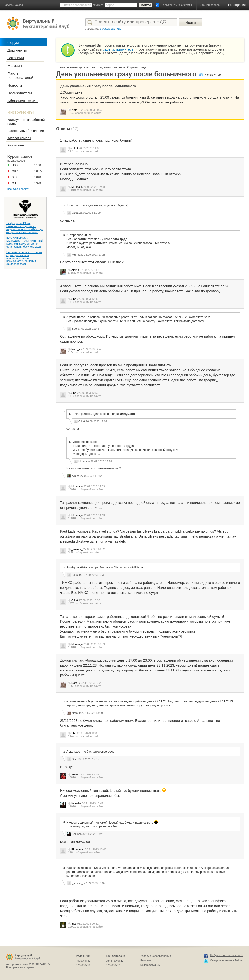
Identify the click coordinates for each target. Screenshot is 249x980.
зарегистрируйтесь (118, 49)
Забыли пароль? (211, 5)
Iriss (74, 924)
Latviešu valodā (13, 5)
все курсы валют (18, 189)
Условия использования (156, 956)
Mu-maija (77, 187)
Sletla (75, 774)
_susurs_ (77, 549)
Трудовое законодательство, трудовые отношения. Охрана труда (101, 67)
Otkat (75, 148)
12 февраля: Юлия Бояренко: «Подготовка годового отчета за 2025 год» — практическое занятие (25, 228)
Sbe (74, 299)
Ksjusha (76, 803)
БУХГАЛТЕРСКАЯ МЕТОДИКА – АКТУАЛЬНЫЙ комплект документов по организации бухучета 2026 (25, 242)
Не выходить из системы (176, 5)
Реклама (146, 960)
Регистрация (237, 5)
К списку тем (213, 75)
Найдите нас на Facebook (226, 955)
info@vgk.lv (83, 961)
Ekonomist (78, 849)
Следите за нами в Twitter (226, 960)
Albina (75, 270)
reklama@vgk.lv (150, 965)
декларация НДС (111, 29)
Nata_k (76, 110)
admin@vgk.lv (114, 961)
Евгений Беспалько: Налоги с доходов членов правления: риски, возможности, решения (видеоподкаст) (24, 258)
